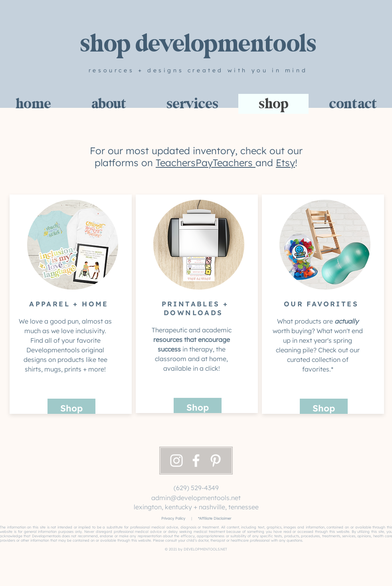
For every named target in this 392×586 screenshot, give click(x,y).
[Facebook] (196, 461)
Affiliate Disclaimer (215, 518)
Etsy (285, 163)
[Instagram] (176, 461)
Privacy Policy (173, 518)
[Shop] (71, 408)
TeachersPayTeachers (206, 163)
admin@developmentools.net (196, 498)
